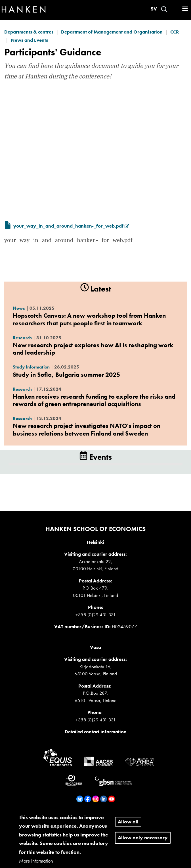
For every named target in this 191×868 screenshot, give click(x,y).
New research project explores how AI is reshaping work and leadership (93, 349)
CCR (175, 32)
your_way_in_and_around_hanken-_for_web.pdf (71, 226)
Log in (174, 9)
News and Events (29, 40)
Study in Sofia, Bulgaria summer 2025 (66, 375)
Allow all (128, 826)
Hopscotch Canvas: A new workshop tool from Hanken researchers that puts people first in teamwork (89, 319)
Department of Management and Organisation (112, 32)
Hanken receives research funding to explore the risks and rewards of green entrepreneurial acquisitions (94, 400)
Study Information (31, 367)
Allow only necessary (143, 842)
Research (22, 338)
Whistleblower (97, 816)
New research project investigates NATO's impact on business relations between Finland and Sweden (87, 429)
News (19, 308)
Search (164, 9)
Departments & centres (29, 32)
